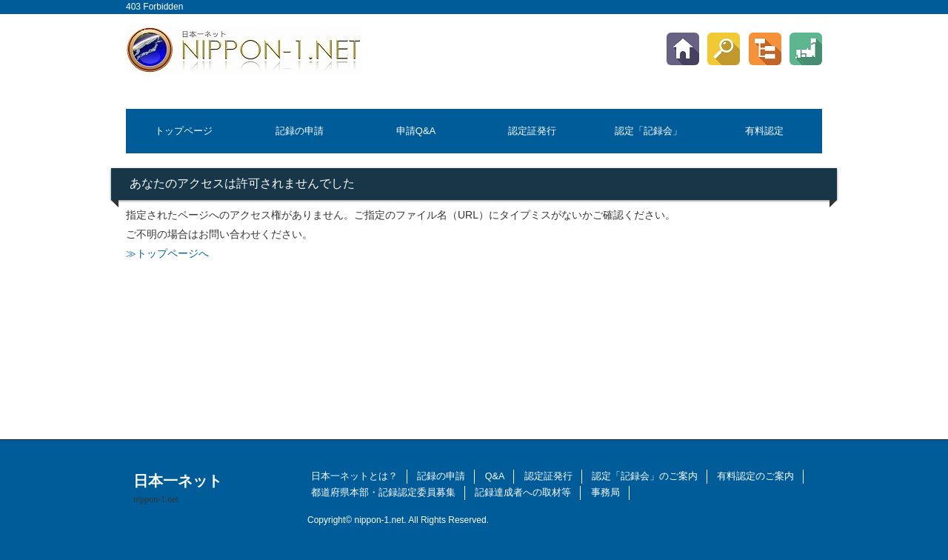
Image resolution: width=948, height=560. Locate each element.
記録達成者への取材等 (523, 493)
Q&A (495, 476)
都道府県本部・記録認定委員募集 (383, 493)
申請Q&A (416, 131)
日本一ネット (178, 489)
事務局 (605, 493)
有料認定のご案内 (755, 476)
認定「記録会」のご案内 (645, 476)
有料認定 (764, 131)
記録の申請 (300, 131)
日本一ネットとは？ (354, 476)
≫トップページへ (167, 253)
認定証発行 (532, 131)
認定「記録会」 (648, 131)
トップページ (184, 131)
